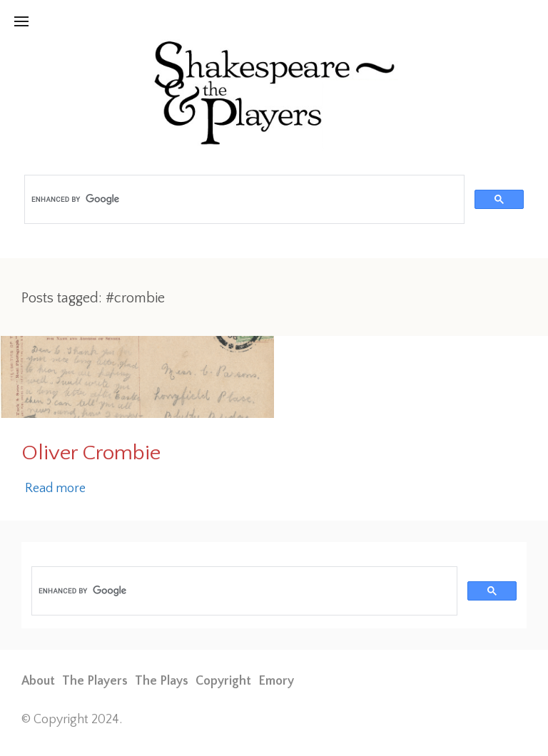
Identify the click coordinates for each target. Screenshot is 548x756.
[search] (243, 200)
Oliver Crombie (91, 453)
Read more (55, 489)
